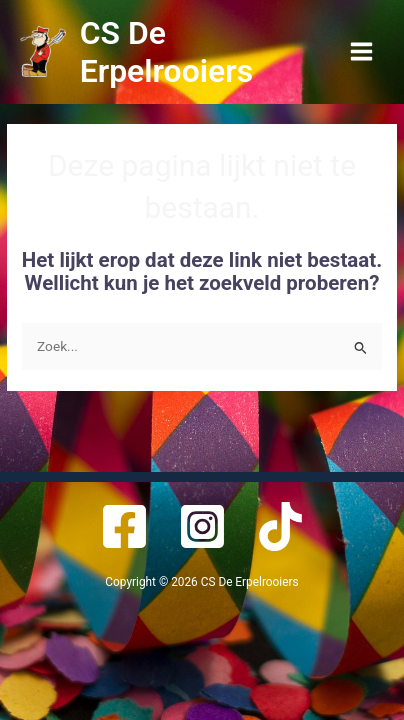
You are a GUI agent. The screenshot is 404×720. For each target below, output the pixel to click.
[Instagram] (202, 526)
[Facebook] (124, 526)
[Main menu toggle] (362, 52)
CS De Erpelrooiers (166, 52)
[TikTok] (280, 526)
